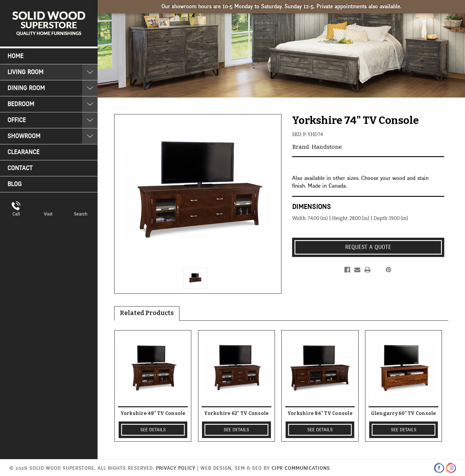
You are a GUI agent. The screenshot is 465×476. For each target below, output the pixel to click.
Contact (20, 168)
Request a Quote (368, 247)
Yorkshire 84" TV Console (320, 413)
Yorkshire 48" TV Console (153, 413)
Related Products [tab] (147, 313)
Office (17, 120)
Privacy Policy (176, 468)
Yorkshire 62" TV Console (236, 413)
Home (15, 56)
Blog (15, 184)
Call (16, 214)
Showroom (24, 136)
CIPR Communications (301, 468)
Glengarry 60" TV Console (404, 413)
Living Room (25, 72)
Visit (48, 214)
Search (81, 214)
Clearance (23, 152)
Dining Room (26, 88)
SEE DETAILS (153, 430)
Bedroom (21, 104)
